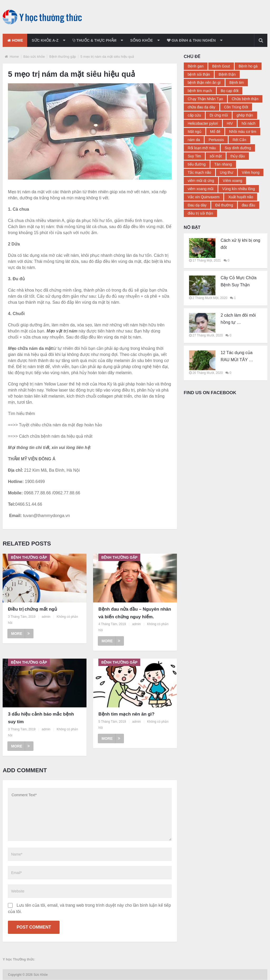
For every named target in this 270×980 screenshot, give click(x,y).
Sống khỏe (143, 40)
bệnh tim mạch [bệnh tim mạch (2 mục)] (200, 91)
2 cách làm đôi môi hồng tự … (238, 319)
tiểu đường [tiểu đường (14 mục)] (197, 164)
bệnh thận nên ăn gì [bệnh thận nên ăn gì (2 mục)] (204, 83)
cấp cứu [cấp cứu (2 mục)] (194, 115)
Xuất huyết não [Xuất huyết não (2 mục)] (241, 197)
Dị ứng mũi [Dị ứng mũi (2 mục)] (219, 115)
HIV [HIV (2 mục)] (230, 123)
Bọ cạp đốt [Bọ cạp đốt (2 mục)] (230, 91)
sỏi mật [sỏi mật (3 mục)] (216, 156)
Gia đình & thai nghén (193, 40)
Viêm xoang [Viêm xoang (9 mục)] (233, 181)
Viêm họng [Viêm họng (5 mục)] (251, 172)
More (20, 633)
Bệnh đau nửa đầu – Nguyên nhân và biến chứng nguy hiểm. (135, 613)
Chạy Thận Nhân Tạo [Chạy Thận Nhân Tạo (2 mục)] (205, 99)
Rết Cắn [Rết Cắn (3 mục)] (239, 140)
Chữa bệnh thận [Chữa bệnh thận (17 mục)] (245, 99)
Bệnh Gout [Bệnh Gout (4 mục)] (221, 66)
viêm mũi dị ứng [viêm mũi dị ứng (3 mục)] (201, 181)
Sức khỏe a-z (46, 40)
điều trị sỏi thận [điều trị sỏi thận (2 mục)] (200, 213)
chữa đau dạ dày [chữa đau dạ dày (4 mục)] (202, 107)
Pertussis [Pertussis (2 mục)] (216, 140)
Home (15, 40)
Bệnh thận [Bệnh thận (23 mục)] (227, 74)
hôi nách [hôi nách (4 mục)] (249, 123)
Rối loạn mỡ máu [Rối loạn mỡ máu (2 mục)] (202, 148)
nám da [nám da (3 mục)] (194, 140)
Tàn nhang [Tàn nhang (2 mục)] (223, 164)
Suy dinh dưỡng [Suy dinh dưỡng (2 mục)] (238, 148)
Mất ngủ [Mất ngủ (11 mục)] (195, 132)
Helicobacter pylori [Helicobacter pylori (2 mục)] (203, 123)
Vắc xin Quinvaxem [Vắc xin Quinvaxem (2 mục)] (204, 197)
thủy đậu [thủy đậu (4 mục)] (238, 156)
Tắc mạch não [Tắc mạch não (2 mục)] (199, 172)
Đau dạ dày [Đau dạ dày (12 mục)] (197, 205)
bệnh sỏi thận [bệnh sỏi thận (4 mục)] (199, 74)
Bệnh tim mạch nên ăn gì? (126, 714)
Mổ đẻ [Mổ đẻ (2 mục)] (215, 132)
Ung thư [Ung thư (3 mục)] (226, 172)
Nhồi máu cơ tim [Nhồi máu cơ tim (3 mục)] (243, 132)
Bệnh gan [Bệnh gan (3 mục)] (196, 66)
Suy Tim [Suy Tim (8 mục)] (194, 156)
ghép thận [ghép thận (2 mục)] (245, 115)
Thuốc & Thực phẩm (95, 40)
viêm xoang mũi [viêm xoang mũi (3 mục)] (201, 189)
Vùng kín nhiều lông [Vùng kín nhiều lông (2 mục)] (239, 189)
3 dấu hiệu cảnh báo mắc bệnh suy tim (41, 718)
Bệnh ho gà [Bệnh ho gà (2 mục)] (248, 66)
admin (46, 617)
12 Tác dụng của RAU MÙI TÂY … (237, 356)
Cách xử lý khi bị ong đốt (240, 244)
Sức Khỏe (41, 975)
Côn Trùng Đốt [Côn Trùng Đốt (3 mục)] (236, 107)
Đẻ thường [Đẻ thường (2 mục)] (224, 205)
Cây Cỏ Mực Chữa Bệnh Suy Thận (239, 281)
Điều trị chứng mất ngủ (33, 609)
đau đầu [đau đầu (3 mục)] (249, 205)
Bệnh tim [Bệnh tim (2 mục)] (237, 83)
